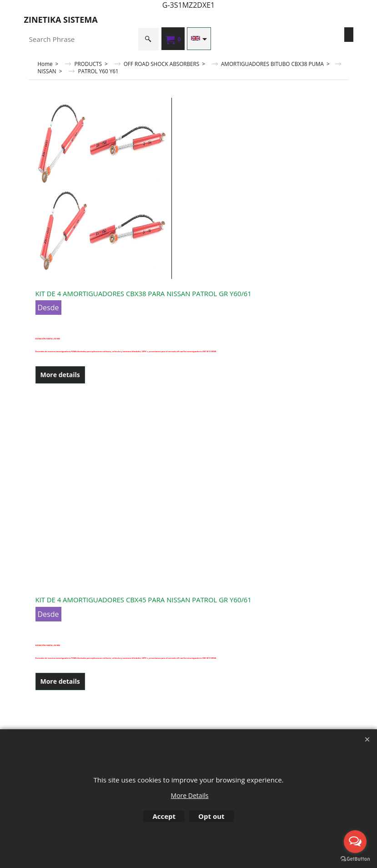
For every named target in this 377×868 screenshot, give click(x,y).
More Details (190, 795)
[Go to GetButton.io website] (355, 859)
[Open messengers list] (355, 842)
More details (60, 375)
